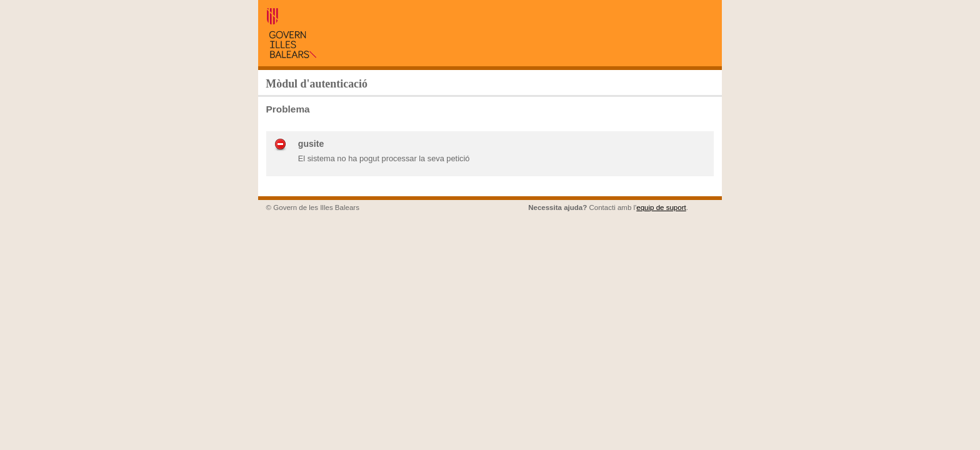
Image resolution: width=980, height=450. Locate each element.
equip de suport (661, 207)
